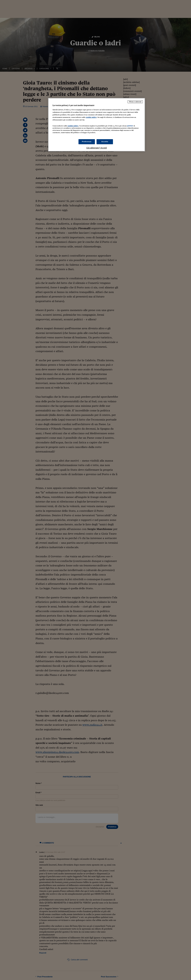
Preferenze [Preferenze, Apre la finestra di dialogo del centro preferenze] (87, 142)
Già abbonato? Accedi (97, 148)
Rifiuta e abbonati (135, 102)
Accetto (105, 142)
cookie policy (91, 117)
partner (130, 126)
